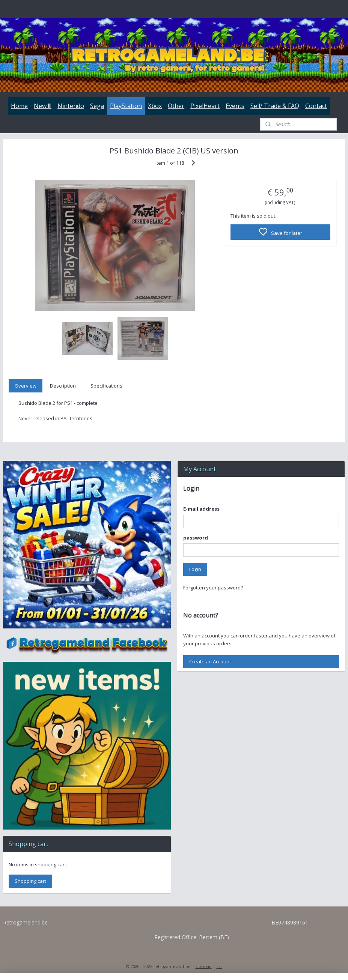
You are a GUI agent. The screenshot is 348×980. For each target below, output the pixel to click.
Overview (26, 386)
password (196, 538)
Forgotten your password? (213, 588)
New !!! (43, 106)
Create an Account (210, 661)
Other (176, 106)
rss (219, 966)
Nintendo (71, 106)
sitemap (204, 966)
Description (63, 386)
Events (235, 106)
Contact (316, 106)
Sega (97, 106)
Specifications (106, 386)
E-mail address (201, 509)
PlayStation (126, 106)
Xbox (155, 106)
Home (19, 106)
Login (195, 569)
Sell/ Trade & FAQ (275, 106)
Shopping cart (30, 881)
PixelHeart (205, 106)
